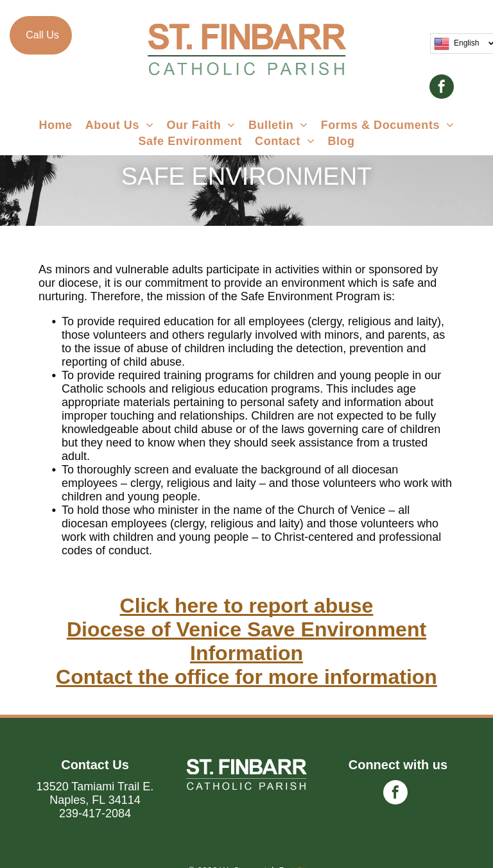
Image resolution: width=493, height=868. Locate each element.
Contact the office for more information (246, 677)
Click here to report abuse (247, 606)
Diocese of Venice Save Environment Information (246, 641)
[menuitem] (55, 125)
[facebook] (442, 88)
